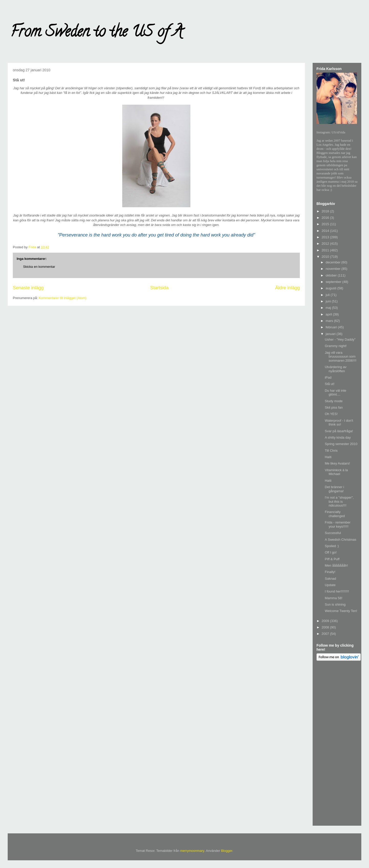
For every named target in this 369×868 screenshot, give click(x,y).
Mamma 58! (334, 598)
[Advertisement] (337, 744)
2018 (326, 211)
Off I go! (331, 552)
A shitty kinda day (338, 437)
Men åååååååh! (336, 565)
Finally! (330, 572)
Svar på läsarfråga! (339, 431)
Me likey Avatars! (337, 463)
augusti (332, 288)
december (334, 262)
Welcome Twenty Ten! (341, 611)
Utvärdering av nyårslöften (336, 369)
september (334, 282)
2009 (326, 621)
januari (331, 334)
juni (329, 301)
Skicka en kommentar (39, 267)
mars (330, 321)
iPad (328, 377)
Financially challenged (335, 514)
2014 (326, 231)
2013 (326, 237)
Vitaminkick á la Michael (336, 472)
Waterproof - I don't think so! (339, 423)
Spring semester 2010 (341, 444)
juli (328, 295)
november (334, 269)
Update (330, 585)
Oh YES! (331, 414)
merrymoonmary (192, 851)
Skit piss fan (334, 407)
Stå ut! (330, 384)
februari (332, 327)
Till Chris (331, 451)
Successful (333, 533)
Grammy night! (336, 346)
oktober (332, 275)
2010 (326, 257)
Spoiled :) (332, 546)
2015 (326, 224)
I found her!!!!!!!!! (337, 591)
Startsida (159, 288)
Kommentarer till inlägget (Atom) (63, 298)
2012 (326, 244)
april (329, 314)
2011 (326, 250)
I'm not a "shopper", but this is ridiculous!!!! (339, 501)
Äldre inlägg (288, 288)
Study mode (334, 401)
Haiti (328, 457)
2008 (326, 627)
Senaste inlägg (28, 288)
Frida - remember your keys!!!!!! (337, 524)
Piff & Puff (332, 559)
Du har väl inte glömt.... (335, 393)
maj (329, 308)
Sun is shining (335, 604)
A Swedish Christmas (340, 540)
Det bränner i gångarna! (334, 489)
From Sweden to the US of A (96, 33)
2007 (326, 634)
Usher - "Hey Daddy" (340, 339)
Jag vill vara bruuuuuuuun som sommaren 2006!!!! (340, 357)
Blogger (227, 851)
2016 (326, 218)
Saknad (330, 579)
